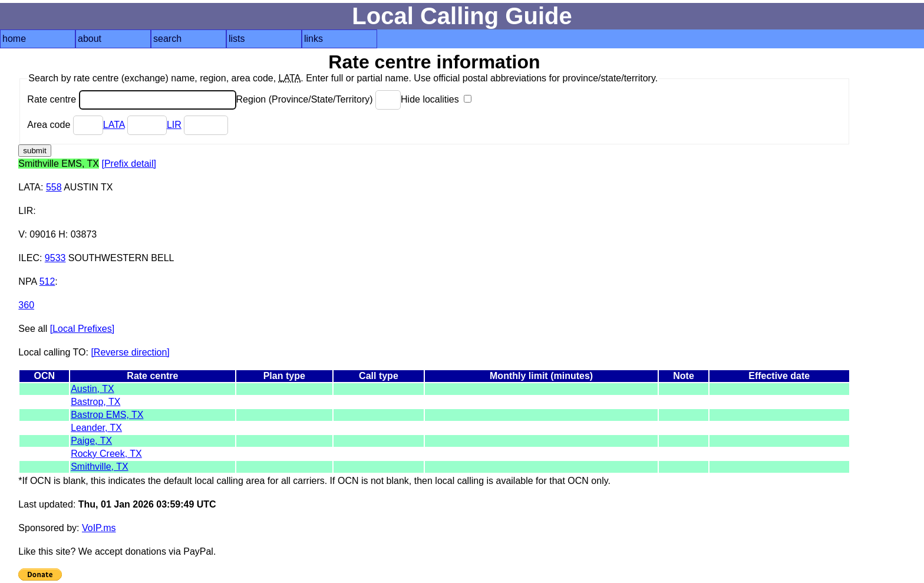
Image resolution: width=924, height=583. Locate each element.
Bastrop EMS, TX (107, 415)
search (167, 39)
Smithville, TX (100, 467)
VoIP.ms (99, 528)
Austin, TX (93, 389)
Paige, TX (91, 441)
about (90, 39)
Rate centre (131, 99)
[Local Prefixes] (82, 329)
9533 (55, 258)
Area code (65, 125)
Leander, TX (96, 428)
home (14, 39)
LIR (174, 125)
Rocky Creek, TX (106, 454)
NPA (27, 281)
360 (26, 305)
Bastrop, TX (95, 402)
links (313, 39)
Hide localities (436, 99)
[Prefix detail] (128, 164)
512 (47, 281)
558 (54, 187)
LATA (114, 125)
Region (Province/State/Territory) (319, 99)
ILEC (29, 258)
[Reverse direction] (130, 352)
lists (237, 39)
